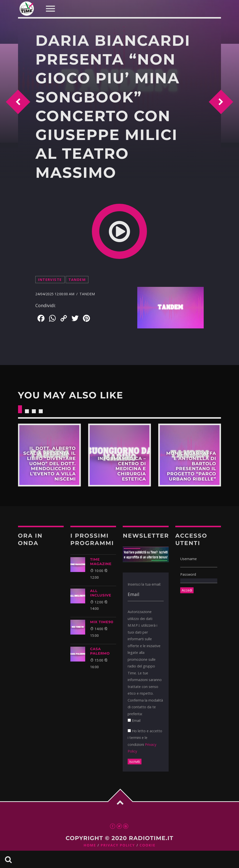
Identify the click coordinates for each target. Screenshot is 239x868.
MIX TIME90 (102, 622)
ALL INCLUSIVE (101, 593)
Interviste (50, 280)
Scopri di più (49, 455)
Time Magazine (101, 562)
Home (90, 845)
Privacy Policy (118, 845)
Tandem (77, 280)
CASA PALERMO (100, 651)
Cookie (147, 845)
